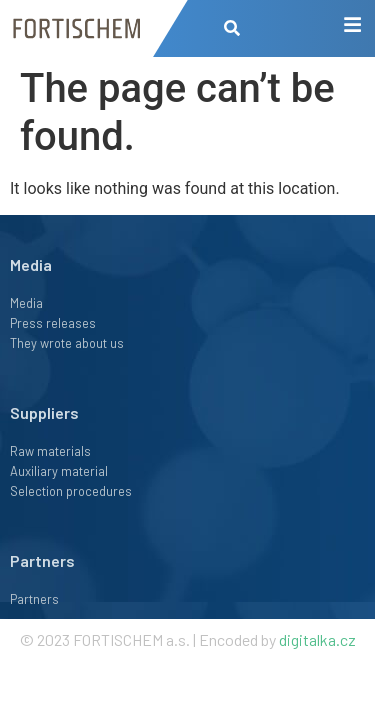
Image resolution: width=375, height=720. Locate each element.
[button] (232, 28)
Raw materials (50, 451)
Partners (42, 560)
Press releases (53, 323)
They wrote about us (67, 343)
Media (26, 303)
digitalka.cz (317, 639)
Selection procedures (71, 491)
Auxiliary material (59, 471)
